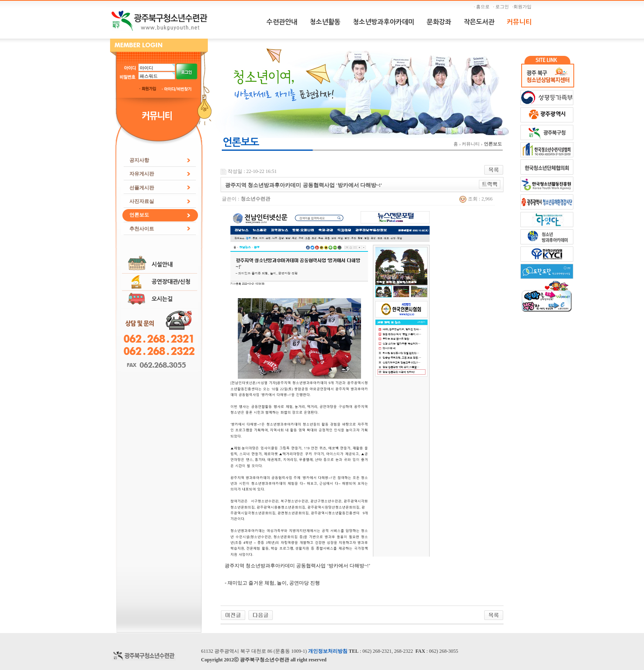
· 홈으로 (483, 7)
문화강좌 (439, 22)
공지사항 (139, 160)
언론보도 (139, 215)
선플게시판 (142, 188)
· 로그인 (502, 7)
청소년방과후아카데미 (384, 22)
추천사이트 (142, 229)
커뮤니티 (519, 22)
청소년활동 (325, 22)
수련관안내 (282, 22)
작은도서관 (479, 22)
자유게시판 (142, 174)
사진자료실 (142, 201)
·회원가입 (523, 7)
